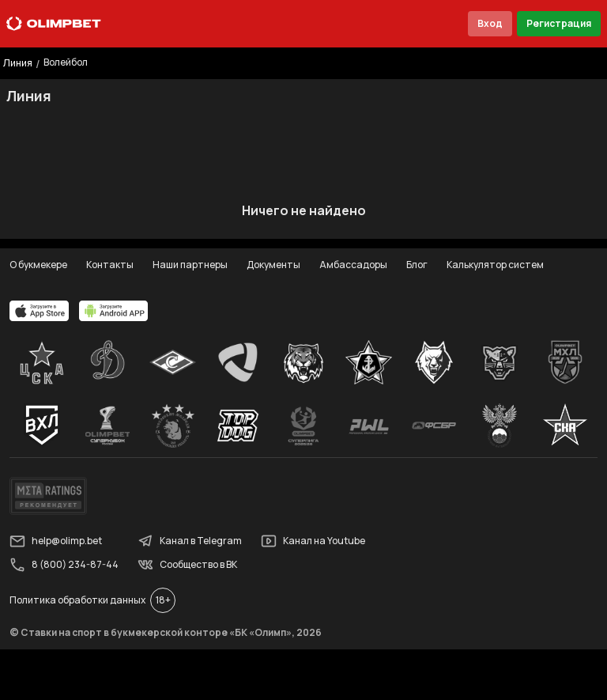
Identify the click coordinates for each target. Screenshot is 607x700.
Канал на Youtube (313, 541)
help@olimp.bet (56, 541)
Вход (490, 23)
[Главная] (54, 24)
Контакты (110, 265)
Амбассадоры (353, 265)
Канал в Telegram (190, 541)
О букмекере (38, 265)
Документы (273, 265)
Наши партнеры (190, 265)
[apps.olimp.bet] (40, 311)
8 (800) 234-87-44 (64, 565)
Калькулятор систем (495, 265)
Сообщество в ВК (187, 565)
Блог (417, 265)
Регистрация (559, 23)
